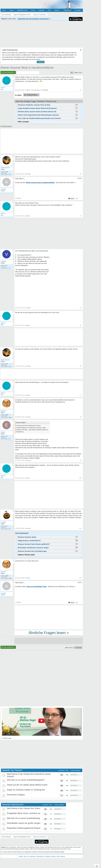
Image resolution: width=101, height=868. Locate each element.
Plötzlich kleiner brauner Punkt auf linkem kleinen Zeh (37, 112)
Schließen (41, 62)
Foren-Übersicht (6, 837)
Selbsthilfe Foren (22, 10)
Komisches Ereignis (16, 795)
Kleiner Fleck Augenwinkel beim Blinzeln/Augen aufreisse (38, 115)
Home (4, 10)
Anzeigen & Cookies (50, 856)
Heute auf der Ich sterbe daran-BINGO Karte (27, 785)
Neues (11, 10)
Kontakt (21, 856)
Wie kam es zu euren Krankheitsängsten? (26, 780)
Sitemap (62, 856)
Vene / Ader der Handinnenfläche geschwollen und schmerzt (39, 118)
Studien (57, 10)
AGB (58, 856)
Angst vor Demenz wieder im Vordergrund (26, 790)
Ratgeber (41, 10)
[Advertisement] (34, 495)
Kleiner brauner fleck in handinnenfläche (27, 68)
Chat (49, 10)
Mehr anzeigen (24, 122)
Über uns (26, 856)
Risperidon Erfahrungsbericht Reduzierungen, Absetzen (32, 828)
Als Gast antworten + (8, 72)
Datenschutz (40, 856)
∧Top (97, 866)
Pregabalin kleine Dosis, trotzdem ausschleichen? (29, 813)
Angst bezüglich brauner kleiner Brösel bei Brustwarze (37, 108)
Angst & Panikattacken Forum (22, 837)
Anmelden (78, 10)
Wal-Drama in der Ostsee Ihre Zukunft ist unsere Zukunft (33, 808)
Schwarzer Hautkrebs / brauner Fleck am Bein (34, 105)
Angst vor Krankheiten (40, 837)
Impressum (33, 856)
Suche (33, 10)
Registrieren (68, 10)
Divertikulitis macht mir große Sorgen (24, 823)
